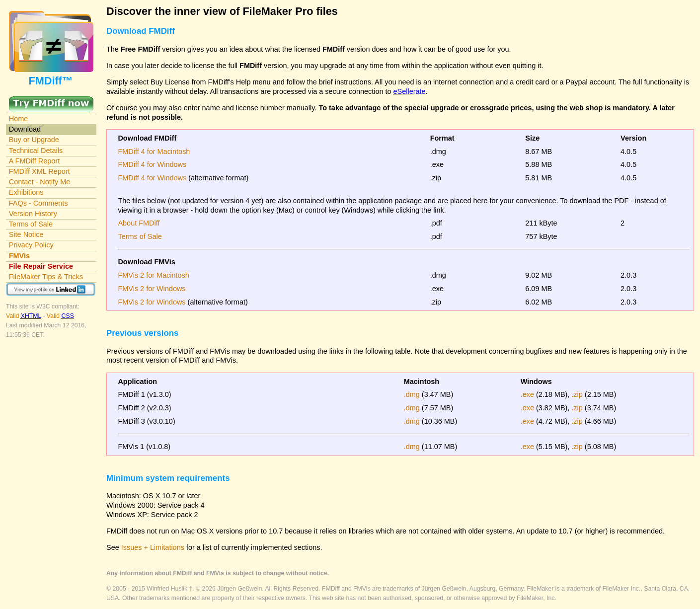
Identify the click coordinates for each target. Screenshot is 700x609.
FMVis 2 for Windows (152, 289)
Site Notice (26, 234)
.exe (527, 394)
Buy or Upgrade (34, 140)
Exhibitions (26, 192)
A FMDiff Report (34, 161)
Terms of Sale (31, 224)
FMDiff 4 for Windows (152, 164)
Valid (24, 316)
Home (19, 119)
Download (25, 129)
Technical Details (36, 151)
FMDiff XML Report (39, 171)
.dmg (412, 394)
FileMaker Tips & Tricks (46, 277)
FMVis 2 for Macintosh (153, 275)
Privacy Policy (31, 245)
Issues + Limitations (153, 547)
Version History (33, 214)
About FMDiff (139, 223)
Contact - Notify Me (40, 182)
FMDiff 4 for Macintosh (154, 152)
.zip (577, 394)
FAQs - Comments (39, 203)
